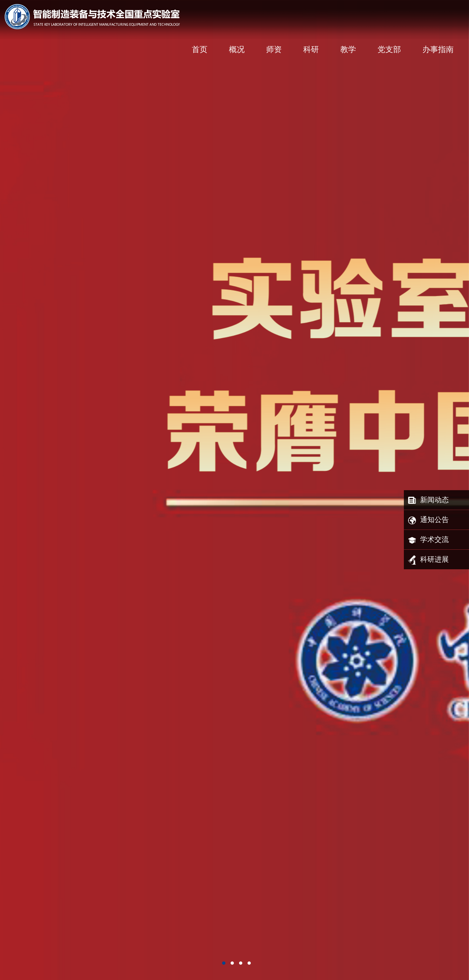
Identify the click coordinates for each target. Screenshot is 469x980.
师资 (274, 49)
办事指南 (438, 49)
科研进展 (428, 560)
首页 (200, 49)
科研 (311, 49)
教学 (348, 49)
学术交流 (428, 540)
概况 (237, 49)
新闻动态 (428, 501)
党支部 (389, 49)
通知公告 (428, 520)
